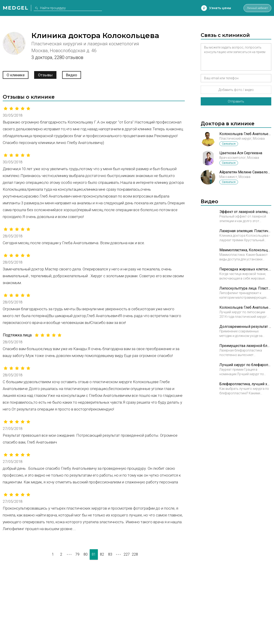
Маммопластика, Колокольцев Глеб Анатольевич (245, 250)
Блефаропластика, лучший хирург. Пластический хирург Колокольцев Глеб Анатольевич (245, 384)
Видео (72, 75)
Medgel (16, 8)
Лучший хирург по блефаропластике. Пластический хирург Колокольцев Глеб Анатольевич (245, 365)
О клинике (16, 75)
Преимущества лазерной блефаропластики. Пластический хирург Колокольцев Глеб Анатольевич (245, 346)
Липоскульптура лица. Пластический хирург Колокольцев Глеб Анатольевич (245, 288)
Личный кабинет (253, 8)
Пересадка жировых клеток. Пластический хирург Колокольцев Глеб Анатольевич (245, 269)
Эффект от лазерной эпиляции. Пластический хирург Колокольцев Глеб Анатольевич (245, 212)
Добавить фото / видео (236, 90)
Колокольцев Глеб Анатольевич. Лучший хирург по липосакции (245, 307)
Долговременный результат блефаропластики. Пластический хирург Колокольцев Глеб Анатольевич (245, 327)
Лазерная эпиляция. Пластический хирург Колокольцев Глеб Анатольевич (245, 231)
